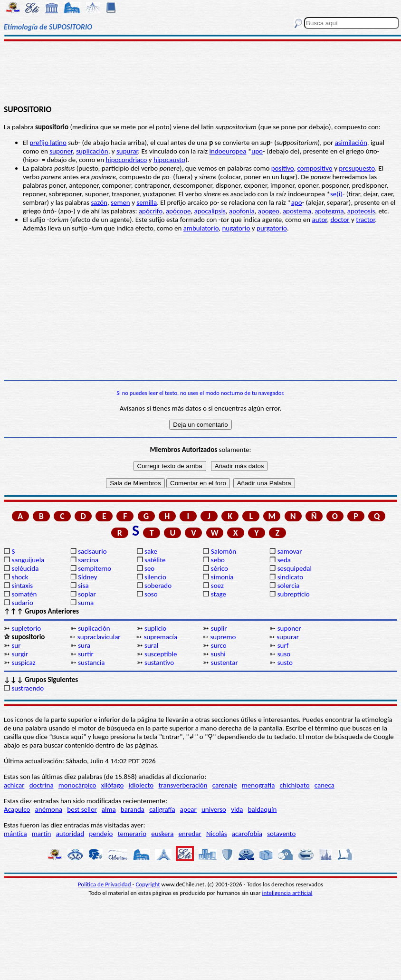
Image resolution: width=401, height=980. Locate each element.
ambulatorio (201, 228)
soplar (87, 594)
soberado (158, 586)
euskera (162, 834)
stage (219, 594)
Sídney (87, 577)
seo (149, 568)
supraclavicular (99, 637)
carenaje (225, 785)
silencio (155, 577)
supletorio (26, 628)
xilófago (113, 785)
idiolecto (141, 785)
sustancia (91, 663)
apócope (178, 211)
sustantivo (159, 663)
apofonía (242, 211)
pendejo (101, 834)
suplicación (92, 151)
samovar (290, 551)
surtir (86, 654)
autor (320, 220)
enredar (190, 834)
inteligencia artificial (287, 893)
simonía (222, 577)
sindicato (291, 577)
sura (84, 645)
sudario (22, 603)
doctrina (42, 785)
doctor (340, 220)
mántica (15, 834)
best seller (82, 809)
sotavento (281, 834)
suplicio (155, 628)
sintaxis (22, 586)
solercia (289, 586)
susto (285, 663)
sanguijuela (28, 560)
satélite (155, 560)
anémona (49, 809)
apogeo (269, 211)
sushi (218, 654)
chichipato (295, 785)
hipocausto (169, 160)
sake (151, 551)
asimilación (351, 143)
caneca (325, 785)
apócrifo (151, 211)
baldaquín (263, 809)
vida (237, 809)
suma (86, 603)
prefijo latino (48, 143)
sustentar (224, 663)
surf (283, 645)
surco (219, 645)
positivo (283, 168)
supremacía (161, 637)
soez (217, 586)
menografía (258, 785)
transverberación (183, 785)
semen (120, 202)
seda (284, 560)
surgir (20, 654)
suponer (61, 151)
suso (284, 654)
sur (16, 645)
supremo (223, 637)
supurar (127, 151)
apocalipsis (210, 211)
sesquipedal (295, 568)
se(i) (336, 194)
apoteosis (361, 211)
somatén (24, 594)
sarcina (88, 560)
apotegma (329, 211)
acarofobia (247, 834)
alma (109, 809)
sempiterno (95, 568)
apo (297, 202)
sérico (220, 568)
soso (151, 594)
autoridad (70, 834)
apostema (297, 211)
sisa (83, 586)
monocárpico (77, 785)
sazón (99, 202)
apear (188, 809)
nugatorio (236, 228)
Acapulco (17, 809)
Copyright (148, 884)
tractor (365, 220)
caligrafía (162, 809)
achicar (14, 785)
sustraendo (28, 688)
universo (214, 809)
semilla (147, 202)
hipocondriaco (126, 160)
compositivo (315, 168)
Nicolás (217, 834)
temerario (132, 834)
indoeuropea (228, 151)
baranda (133, 809)
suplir (219, 628)
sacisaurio (92, 551)
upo (257, 151)
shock (20, 577)
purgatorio (272, 228)
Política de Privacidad (105, 884)
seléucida (25, 568)
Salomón (224, 551)
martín (42, 834)
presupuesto (357, 168)
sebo (218, 560)
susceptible (161, 654)
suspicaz (23, 663)
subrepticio (294, 594)
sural (151, 645)
